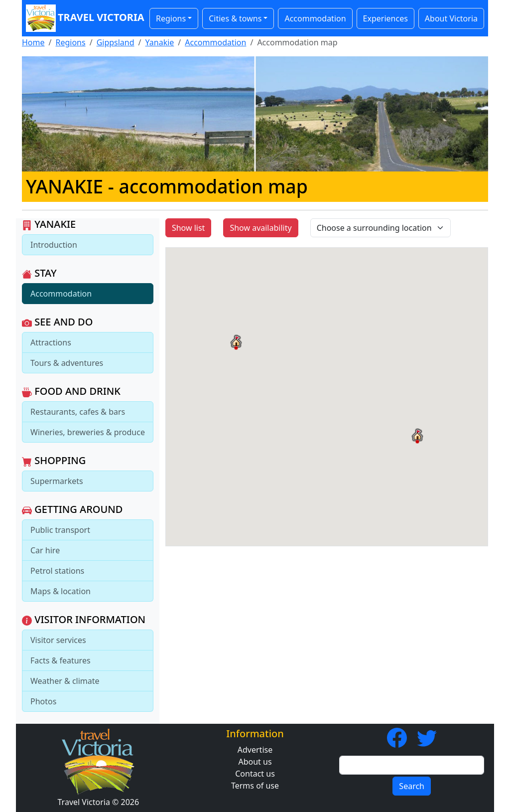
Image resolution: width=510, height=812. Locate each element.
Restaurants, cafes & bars (78, 412)
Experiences (385, 18)
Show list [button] (188, 228)
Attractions (51, 342)
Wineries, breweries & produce (88, 432)
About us (255, 762)
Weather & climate (65, 681)
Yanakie (160, 42)
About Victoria (451, 18)
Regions (70, 42)
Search (412, 786)
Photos (43, 701)
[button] (417, 436)
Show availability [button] (260, 228)
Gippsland (116, 42)
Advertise (255, 750)
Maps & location (61, 591)
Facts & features (61, 660)
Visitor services (58, 640)
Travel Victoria (83, 18)
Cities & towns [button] (235, 18)
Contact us (255, 774)
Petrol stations (57, 571)
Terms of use (255, 786)
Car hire (45, 550)
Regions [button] (171, 18)
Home (33, 42)
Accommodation (315, 18)
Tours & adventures (67, 363)
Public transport (60, 530)
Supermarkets (57, 481)
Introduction (54, 245)
